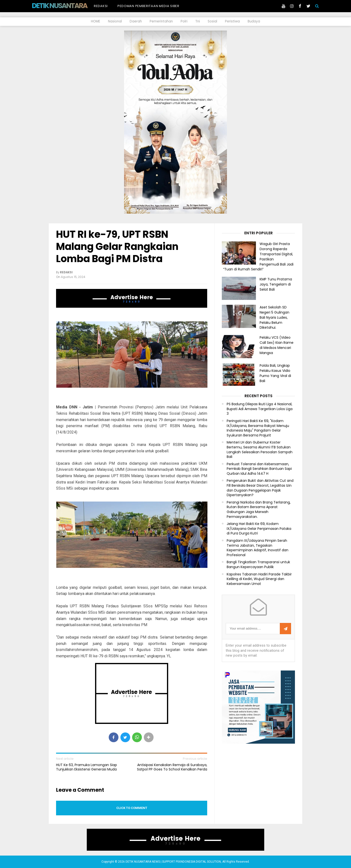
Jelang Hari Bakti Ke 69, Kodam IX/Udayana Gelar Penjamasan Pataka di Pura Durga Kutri (259, 529)
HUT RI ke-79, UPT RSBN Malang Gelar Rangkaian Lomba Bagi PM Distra (117, 247)
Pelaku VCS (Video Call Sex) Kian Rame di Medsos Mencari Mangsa (277, 345)
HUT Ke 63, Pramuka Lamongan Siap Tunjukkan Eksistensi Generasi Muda (87, 767)
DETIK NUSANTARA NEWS (69, 6)
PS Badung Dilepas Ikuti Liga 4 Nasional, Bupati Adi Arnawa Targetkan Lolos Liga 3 (260, 409)
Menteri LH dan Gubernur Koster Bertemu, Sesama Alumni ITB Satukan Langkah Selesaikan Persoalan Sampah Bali (260, 450)
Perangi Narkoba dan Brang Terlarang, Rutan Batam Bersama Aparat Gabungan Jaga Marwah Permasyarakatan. (259, 510)
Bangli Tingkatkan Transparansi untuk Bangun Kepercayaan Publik (258, 565)
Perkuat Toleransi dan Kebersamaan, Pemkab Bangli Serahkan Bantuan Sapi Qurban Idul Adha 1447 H (259, 469)
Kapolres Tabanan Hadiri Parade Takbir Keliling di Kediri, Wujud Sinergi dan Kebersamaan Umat (259, 579)
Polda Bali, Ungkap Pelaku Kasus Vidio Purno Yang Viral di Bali (275, 373)
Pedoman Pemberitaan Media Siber (148, 6)
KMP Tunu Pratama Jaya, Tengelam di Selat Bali (276, 284)
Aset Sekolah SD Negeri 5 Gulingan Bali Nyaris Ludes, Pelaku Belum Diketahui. (274, 317)
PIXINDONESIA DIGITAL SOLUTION (198, 862)
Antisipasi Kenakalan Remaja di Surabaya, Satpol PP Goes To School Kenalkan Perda (172, 767)
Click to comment (132, 808)
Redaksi (101, 6)
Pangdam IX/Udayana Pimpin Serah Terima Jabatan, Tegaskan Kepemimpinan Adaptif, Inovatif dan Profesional (258, 548)
